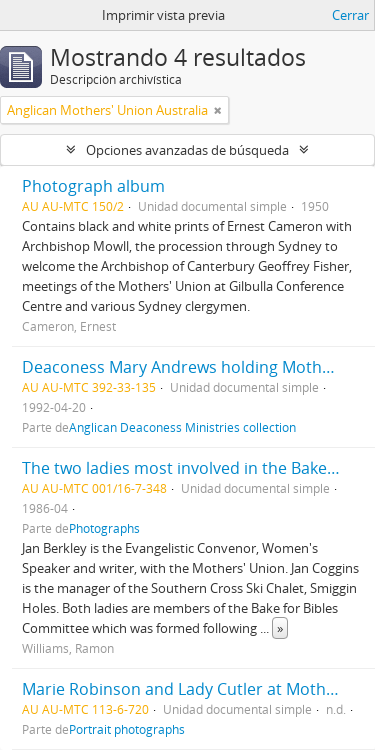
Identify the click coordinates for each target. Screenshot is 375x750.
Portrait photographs (127, 729)
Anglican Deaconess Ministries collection (182, 427)
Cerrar (350, 15)
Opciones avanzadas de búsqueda (187, 150)
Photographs (104, 528)
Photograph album (93, 186)
